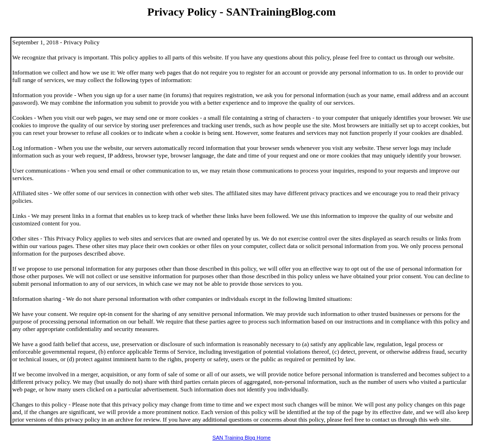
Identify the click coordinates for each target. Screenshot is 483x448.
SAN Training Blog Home (241, 438)
